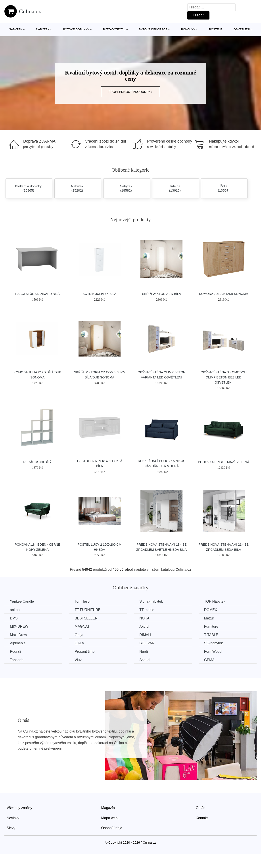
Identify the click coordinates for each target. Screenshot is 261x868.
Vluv (78, 660)
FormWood (213, 651)
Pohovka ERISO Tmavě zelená (224, 462)
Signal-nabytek (151, 601)
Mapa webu (110, 818)
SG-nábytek (213, 643)
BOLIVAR (147, 643)
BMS (14, 618)
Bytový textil (114, 29)
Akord (144, 626)
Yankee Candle (22, 601)
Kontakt (202, 818)
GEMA (209, 660)
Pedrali (15, 651)
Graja (79, 635)
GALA (80, 643)
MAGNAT (82, 626)
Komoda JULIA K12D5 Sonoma (224, 294)
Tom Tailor (83, 601)
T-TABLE (211, 635)
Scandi (145, 660)
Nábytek (16, 29)
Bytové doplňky (76, 29)
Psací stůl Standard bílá (37, 294)
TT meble (147, 610)
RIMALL (146, 635)
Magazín (108, 808)
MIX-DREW (19, 626)
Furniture (211, 626)
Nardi (144, 651)
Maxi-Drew (18, 635)
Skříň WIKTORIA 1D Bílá (161, 294)
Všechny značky (19, 808)
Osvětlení (242, 29)
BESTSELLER (86, 618)
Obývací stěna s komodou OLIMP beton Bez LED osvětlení (224, 377)
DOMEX (211, 610)
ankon (15, 610)
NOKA (144, 618)
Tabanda (17, 660)
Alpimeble (18, 643)
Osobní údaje (112, 828)
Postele (216, 29)
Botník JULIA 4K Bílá (99, 294)
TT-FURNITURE (88, 610)
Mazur (209, 618)
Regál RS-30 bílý (37, 462)
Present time (85, 651)
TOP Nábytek (215, 601)
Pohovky (188, 29)
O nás (201, 808)
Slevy (11, 828)
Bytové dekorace (153, 29)
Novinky (13, 818)
